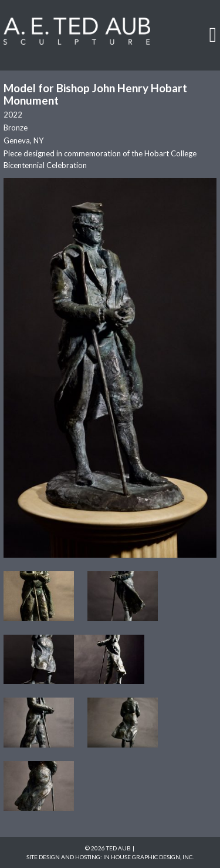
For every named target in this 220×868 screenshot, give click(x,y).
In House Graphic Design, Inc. (148, 857)
